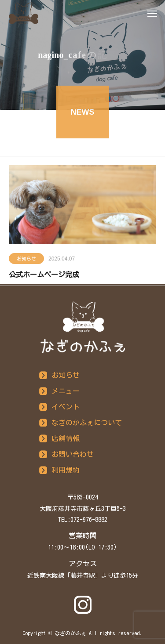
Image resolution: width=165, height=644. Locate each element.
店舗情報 (66, 438)
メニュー (66, 391)
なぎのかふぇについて (87, 423)
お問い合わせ (73, 454)
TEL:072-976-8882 (83, 520)
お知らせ (26, 259)
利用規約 (66, 470)
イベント (66, 407)
